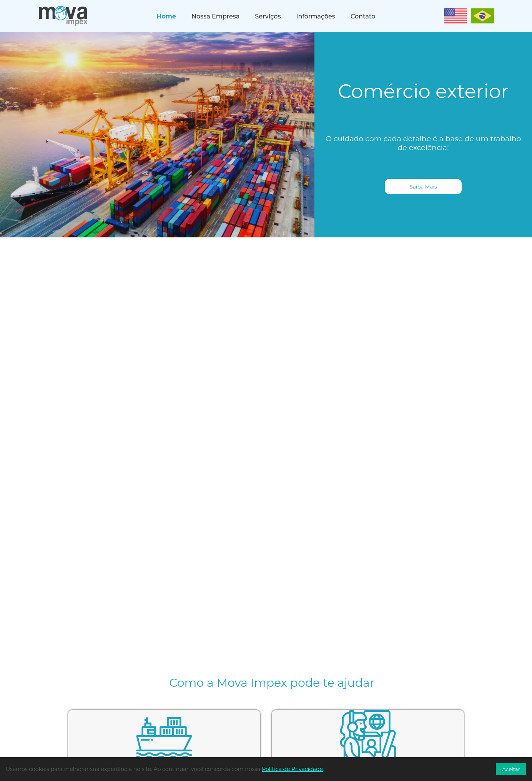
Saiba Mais (423, 187)
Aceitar (511, 769)
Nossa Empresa (215, 16)
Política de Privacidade (292, 769)
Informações (315, 16)
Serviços (268, 16)
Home (166, 16)
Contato (363, 16)
